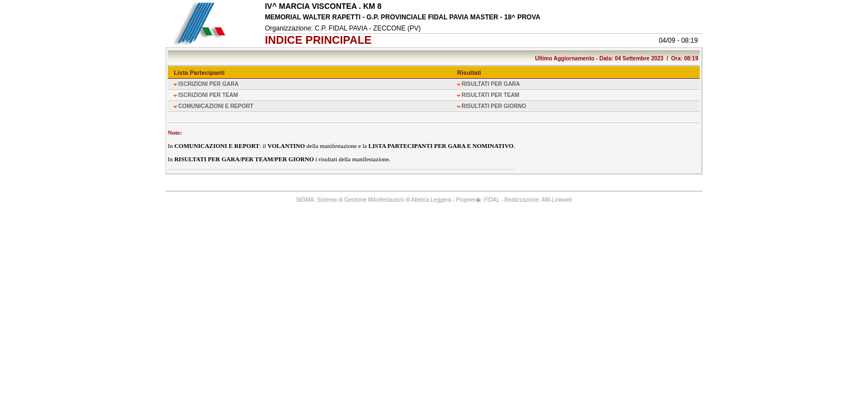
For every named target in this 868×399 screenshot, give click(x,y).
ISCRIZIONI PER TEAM (208, 95)
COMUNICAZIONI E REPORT (216, 106)
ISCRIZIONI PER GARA (208, 84)
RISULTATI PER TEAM (490, 95)
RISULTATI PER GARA (491, 84)
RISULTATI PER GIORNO (494, 106)
